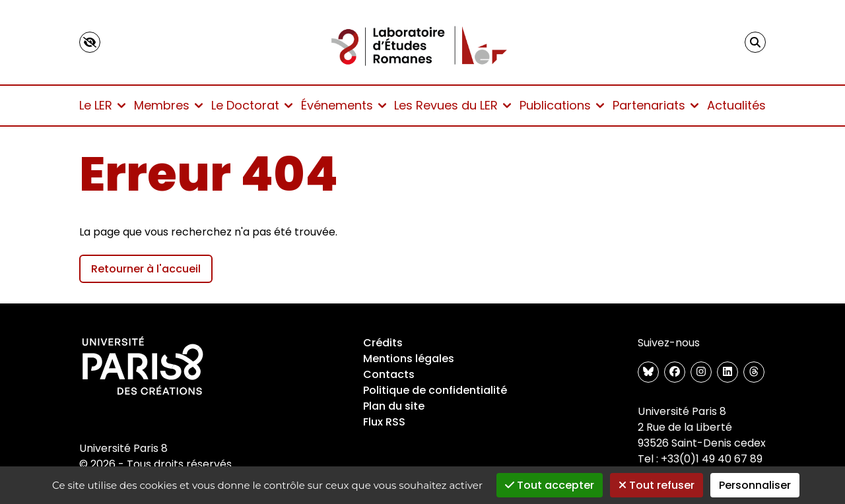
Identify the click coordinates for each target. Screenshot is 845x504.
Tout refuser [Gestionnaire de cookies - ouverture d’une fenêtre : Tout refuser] (657, 485)
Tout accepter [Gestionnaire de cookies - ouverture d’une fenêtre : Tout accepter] (550, 485)
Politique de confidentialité (435, 390)
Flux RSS (384, 422)
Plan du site (394, 406)
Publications (562, 105)
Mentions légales (409, 359)
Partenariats (656, 105)
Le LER (102, 105)
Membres (168, 105)
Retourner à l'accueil (146, 269)
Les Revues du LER (453, 105)
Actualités (736, 105)
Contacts (389, 374)
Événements (344, 105)
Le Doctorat (252, 105)
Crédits (383, 343)
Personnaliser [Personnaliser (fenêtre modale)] (755, 485)
